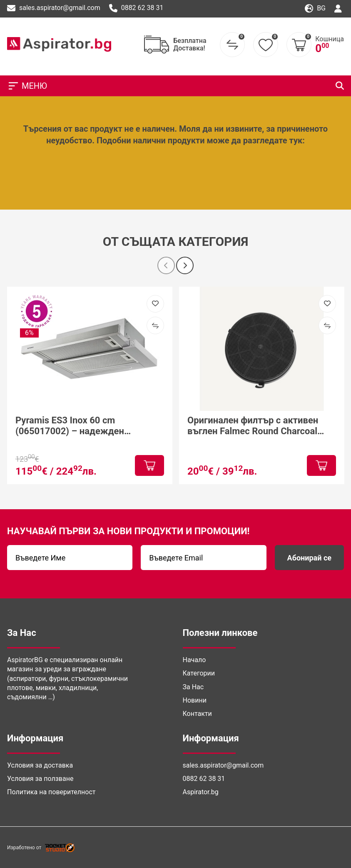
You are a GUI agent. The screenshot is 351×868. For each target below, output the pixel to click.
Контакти (197, 714)
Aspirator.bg (201, 792)
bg (315, 9)
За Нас (193, 687)
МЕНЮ (27, 86)
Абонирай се (309, 558)
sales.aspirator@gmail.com (54, 8)
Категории (199, 673)
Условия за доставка (40, 765)
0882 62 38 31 (136, 8)
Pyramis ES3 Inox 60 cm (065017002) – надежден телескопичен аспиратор (70, 426)
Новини (195, 700)
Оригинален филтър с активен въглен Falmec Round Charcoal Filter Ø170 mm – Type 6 (253, 426)
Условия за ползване (40, 779)
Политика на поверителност (51, 792)
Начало (194, 660)
